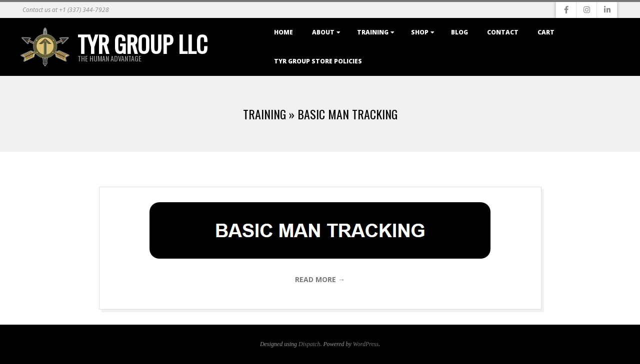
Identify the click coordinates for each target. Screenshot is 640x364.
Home (283, 32)
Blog (459, 32)
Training (373, 32)
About (323, 32)
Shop (420, 32)
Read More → (320, 279)
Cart (546, 32)
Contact (503, 32)
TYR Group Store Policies (318, 61)
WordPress (366, 344)
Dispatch (309, 344)
